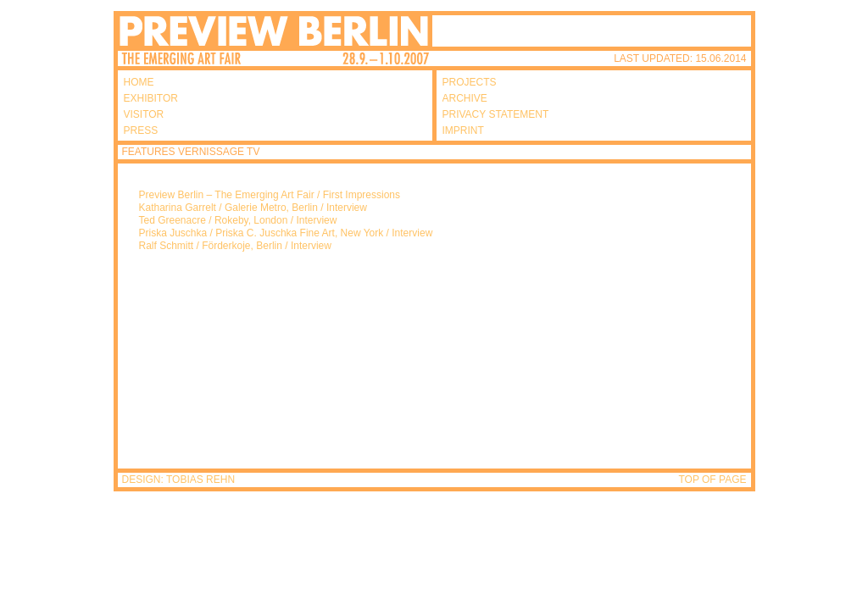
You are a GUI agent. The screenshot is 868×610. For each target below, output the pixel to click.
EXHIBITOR (151, 98)
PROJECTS (470, 82)
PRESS (141, 130)
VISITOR (144, 114)
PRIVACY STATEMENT (496, 114)
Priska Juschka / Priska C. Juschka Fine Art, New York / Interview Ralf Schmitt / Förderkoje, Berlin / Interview (286, 239)
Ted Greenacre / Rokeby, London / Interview (238, 220)
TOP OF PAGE (712, 480)
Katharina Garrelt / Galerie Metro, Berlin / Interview (253, 208)
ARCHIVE (465, 98)
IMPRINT (463, 130)
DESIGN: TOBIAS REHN (179, 480)
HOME (139, 82)
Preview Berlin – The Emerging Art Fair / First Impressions (270, 195)
